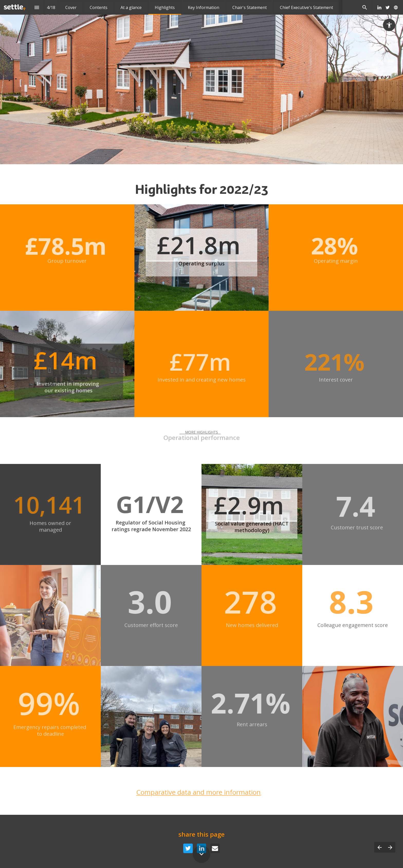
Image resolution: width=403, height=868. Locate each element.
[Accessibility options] (389, 25)
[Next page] (390, 847)
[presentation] (201, 82)
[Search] (365, 7)
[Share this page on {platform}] (188, 848)
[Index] (37, 7)
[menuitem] (71, 7)
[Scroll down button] (201, 854)
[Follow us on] (396, 7)
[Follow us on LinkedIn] (379, 7)
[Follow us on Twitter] (388, 7)
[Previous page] (379, 847)
